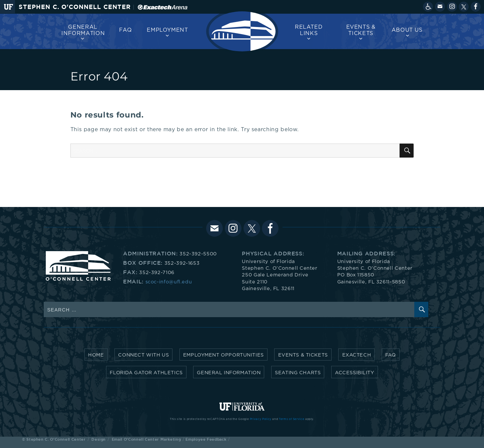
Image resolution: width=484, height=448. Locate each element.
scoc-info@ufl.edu (169, 282)
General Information (83, 30)
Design (99, 439)
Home (96, 355)
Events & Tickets (361, 30)
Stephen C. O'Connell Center (75, 7)
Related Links (309, 30)
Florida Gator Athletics (146, 373)
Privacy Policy (261, 419)
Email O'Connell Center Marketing (146, 439)
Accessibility (355, 373)
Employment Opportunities (223, 355)
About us (407, 30)
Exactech (357, 355)
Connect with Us (143, 355)
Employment (167, 30)
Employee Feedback (206, 439)
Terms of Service (292, 419)
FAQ (125, 30)
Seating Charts (298, 373)
